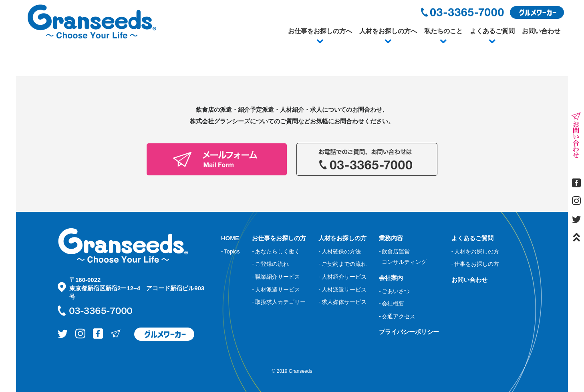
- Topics (231, 251)
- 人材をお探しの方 (475, 251)
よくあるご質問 (492, 31)
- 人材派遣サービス (276, 289)
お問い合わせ (541, 31)
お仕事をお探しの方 (279, 238)
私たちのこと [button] (443, 31)
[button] (320, 42)
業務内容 (391, 238)
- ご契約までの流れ (342, 264)
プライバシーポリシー (409, 332)
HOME (230, 238)
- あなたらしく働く (276, 251)
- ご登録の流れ (270, 264)
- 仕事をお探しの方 (475, 264)
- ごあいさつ (394, 291)
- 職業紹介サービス (276, 277)
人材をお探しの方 (342, 238)
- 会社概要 (392, 304)
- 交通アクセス (397, 316)
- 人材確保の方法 (339, 251)
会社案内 (391, 278)
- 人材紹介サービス (342, 277)
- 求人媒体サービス (342, 302)
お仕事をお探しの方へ (320, 31)
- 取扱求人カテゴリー (279, 302)
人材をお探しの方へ (388, 31)
